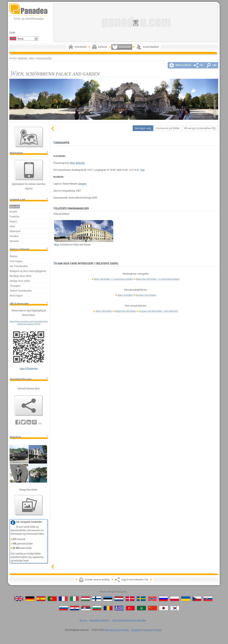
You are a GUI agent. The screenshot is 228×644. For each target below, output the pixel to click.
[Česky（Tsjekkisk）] (197, 599)
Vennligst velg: (143, 128)
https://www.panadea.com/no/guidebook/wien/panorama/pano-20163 (29, 322)
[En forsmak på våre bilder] (29, 505)
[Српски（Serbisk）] (86, 608)
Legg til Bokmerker (29, 368)
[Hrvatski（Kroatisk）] (75, 608)
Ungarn (82, 184)
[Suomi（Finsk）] (97, 599)
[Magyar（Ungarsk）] (86, 599)
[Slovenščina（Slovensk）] (64, 608)
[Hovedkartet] (29, 137)
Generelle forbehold (99, 620)
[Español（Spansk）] (41, 599)
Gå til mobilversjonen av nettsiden (129, 620)
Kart (142, 170)
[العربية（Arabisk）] (141, 608)
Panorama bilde (44, 58)
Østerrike (23, 58)
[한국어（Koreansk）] (175, 608)
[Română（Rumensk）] (108, 608)
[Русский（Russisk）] (163, 599)
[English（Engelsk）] (19, 599)
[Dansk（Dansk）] (130, 599)
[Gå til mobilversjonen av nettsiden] (29, 170)
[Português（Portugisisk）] (52, 599)
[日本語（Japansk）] (164, 608)
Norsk (21, 39)
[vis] (53, 567)
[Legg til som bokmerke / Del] (29, 406)
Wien (32, 58)
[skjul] (53, 129)
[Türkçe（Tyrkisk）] (130, 608)
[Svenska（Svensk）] (141, 599)
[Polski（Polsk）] (175, 599)
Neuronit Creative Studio (117, 630)
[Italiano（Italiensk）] (74, 599)
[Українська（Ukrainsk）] (186, 599)
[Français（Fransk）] (63, 599)
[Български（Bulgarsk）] (97, 608)
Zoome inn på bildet (168, 128)
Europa (146, 295)
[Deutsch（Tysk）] (30, 599)
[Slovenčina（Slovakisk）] (208, 599)
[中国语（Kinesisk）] (153, 608)
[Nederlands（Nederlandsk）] (119, 599)
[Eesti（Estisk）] (108, 599)
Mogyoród (137, 630)
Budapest (148, 630)
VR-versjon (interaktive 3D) (200, 128)
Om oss (83, 620)
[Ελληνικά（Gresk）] (119, 608)
